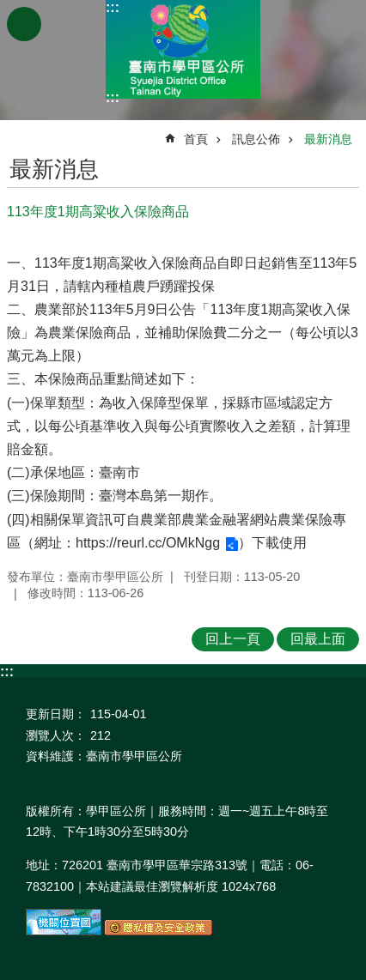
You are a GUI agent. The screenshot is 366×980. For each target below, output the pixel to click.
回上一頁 (233, 639)
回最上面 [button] (318, 639)
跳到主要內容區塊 (9, 9)
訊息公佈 (256, 139)
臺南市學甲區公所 (183, 49)
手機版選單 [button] (24, 24)
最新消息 (328, 139)
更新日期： (56, 714)
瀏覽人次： (56, 735)
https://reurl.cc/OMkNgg (148, 543)
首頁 (196, 139)
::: (113, 7)
